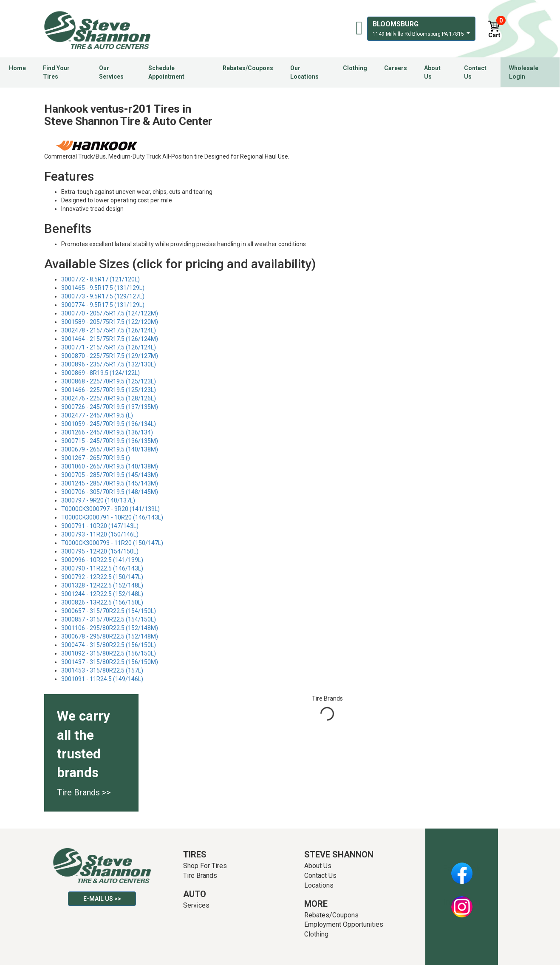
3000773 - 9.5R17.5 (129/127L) (103, 296)
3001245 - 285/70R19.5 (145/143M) (110, 483)
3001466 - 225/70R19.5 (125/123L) (109, 390)
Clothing (355, 68)
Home (17, 68)
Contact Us (475, 72)
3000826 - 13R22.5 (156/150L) (102, 602)
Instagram (462, 902)
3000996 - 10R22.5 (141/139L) (102, 560)
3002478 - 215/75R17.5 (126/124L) (109, 330)
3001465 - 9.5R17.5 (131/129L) (103, 288)
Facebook (462, 868)
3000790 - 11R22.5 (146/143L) (102, 568)
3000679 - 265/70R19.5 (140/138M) (110, 449)
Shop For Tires (205, 866)
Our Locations (304, 72)
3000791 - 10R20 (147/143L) (100, 526)
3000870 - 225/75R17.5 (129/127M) (110, 356)
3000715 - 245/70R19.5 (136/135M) (110, 441)
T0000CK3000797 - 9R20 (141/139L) (110, 509)
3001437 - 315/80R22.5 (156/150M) (110, 662)
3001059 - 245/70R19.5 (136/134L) (109, 424)
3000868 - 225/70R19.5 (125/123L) (109, 381)
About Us (432, 72)
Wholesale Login (524, 72)
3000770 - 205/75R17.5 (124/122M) (110, 313)
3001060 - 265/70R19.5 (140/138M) (110, 466)
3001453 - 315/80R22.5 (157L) (102, 670)
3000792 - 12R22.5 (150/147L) (102, 577)
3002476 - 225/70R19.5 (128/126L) (109, 398)
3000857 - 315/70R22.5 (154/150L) (109, 619)
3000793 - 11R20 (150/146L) (100, 534)
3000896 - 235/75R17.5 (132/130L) (109, 364)
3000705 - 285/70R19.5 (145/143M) (110, 475)
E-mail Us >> (102, 899)
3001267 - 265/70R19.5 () (96, 458)
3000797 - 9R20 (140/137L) (98, 500)
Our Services (111, 72)
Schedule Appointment (166, 72)
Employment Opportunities (344, 924)
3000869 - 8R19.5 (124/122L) (100, 373)
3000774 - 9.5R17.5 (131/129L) (103, 305)
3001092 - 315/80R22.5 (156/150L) (109, 653)
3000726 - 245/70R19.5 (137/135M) (110, 407)
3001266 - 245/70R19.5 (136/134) (107, 432)
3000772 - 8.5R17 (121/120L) (100, 279)
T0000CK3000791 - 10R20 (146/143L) (112, 517)
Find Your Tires (56, 72)
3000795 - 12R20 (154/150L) (100, 551)
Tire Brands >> (84, 792)
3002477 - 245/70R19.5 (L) (97, 415)
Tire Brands (200, 876)
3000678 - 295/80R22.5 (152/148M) (110, 636)
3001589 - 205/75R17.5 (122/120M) (110, 322)
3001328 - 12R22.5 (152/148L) (102, 585)
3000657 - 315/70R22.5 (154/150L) (109, 611)
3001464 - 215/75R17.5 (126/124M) (110, 339)
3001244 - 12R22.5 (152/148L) (102, 594)
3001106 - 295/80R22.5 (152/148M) (110, 628)
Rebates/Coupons (248, 68)
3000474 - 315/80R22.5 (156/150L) (109, 645)
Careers (396, 68)
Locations (319, 885)
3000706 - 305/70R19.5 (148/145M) (110, 492)
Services (196, 905)
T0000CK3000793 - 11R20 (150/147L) (112, 543)
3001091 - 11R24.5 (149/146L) (102, 679)
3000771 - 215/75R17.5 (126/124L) (109, 347)
